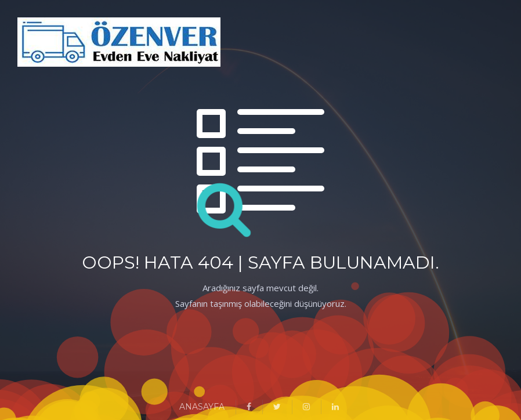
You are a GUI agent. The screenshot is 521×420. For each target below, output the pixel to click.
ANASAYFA (202, 407)
